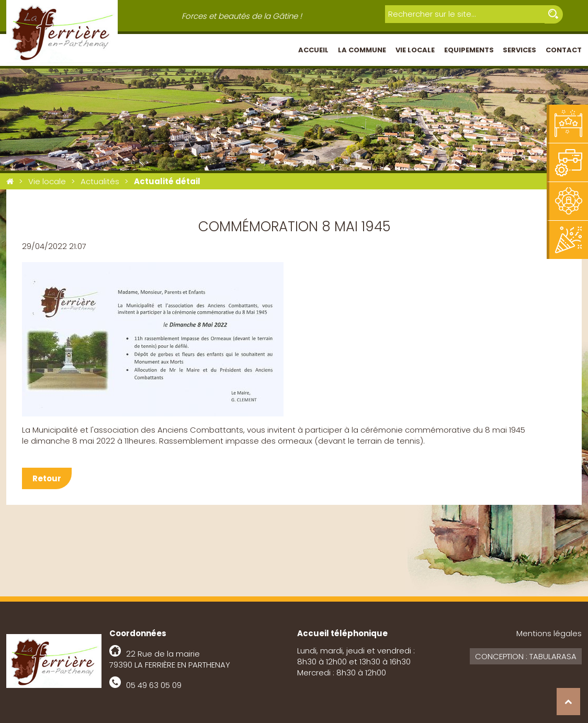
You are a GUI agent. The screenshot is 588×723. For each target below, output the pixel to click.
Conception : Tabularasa (526, 656)
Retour (47, 478)
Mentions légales (549, 633)
